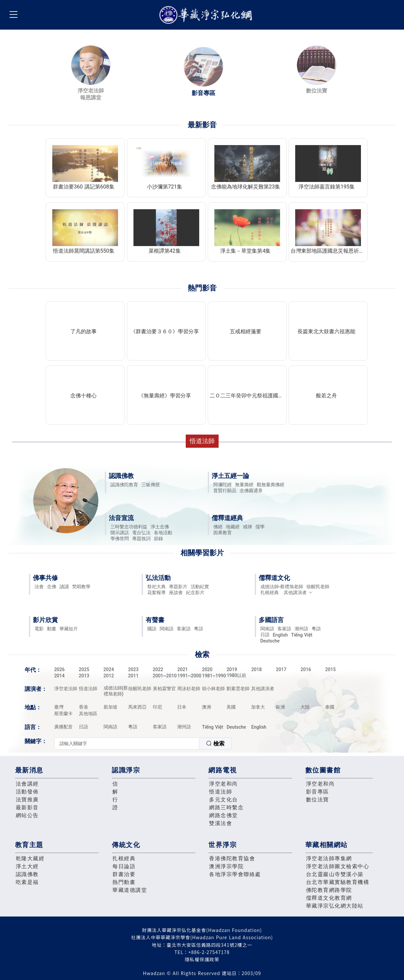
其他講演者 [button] (298, 592)
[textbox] (127, 743)
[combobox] (143, 743)
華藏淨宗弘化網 (207, 15)
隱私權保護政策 (202, 959)
